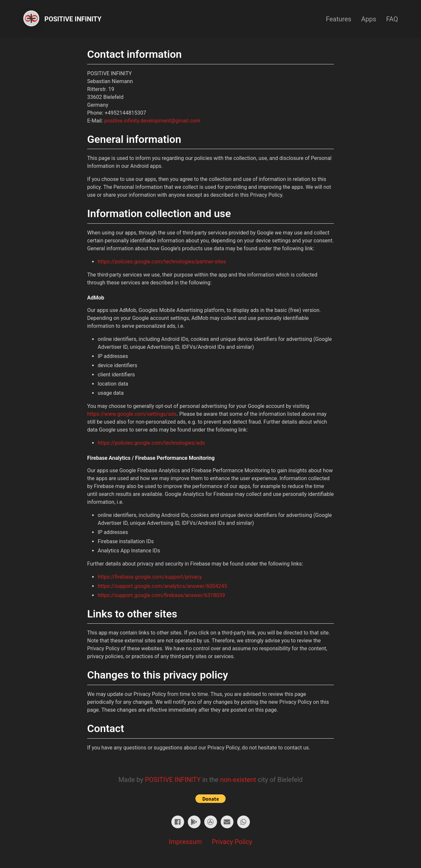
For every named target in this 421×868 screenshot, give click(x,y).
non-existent (238, 780)
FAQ (392, 19)
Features (339, 19)
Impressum (185, 842)
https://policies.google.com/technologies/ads (151, 443)
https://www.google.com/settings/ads (132, 414)
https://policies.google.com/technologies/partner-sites (162, 262)
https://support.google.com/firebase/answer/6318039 (161, 595)
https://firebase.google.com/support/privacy (150, 577)
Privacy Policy (232, 842)
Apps (369, 19)
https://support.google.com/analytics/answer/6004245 (162, 586)
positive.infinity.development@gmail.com (152, 121)
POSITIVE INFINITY (173, 780)
